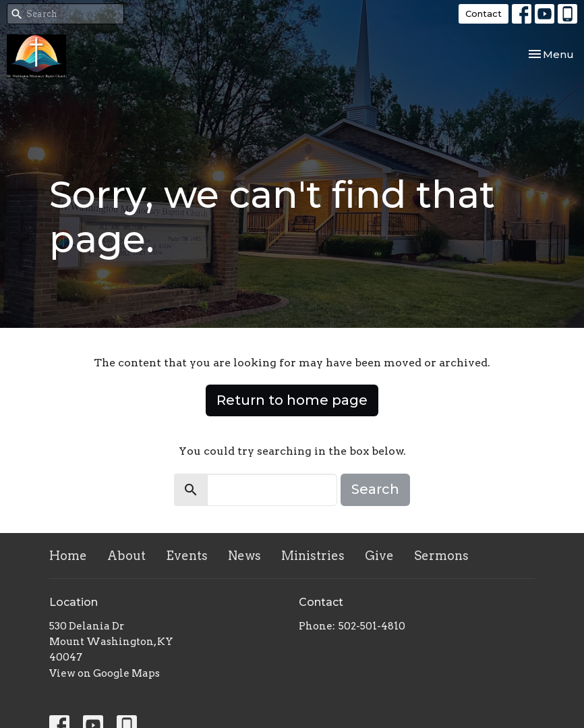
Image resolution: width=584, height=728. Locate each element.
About (126, 556)
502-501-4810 (372, 626)
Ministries (313, 556)
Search (375, 489)
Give (379, 556)
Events (187, 556)
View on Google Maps (105, 673)
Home (68, 556)
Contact (484, 13)
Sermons (441, 556)
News (244, 556)
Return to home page (292, 400)
